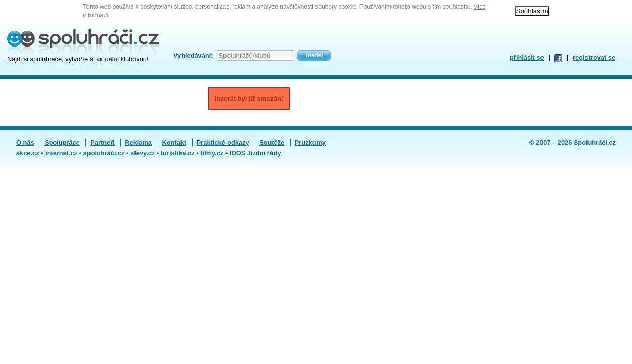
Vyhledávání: (193, 55)
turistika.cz (178, 153)
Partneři (102, 142)
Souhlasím (532, 11)
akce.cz (28, 153)
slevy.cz (143, 153)
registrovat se (594, 57)
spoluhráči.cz (104, 153)
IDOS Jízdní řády (255, 153)
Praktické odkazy (223, 142)
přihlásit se (527, 57)
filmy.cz (212, 153)
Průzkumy (310, 142)
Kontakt (174, 142)
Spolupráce (62, 142)
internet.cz (61, 153)
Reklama (138, 142)
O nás (25, 142)
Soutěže (272, 142)
